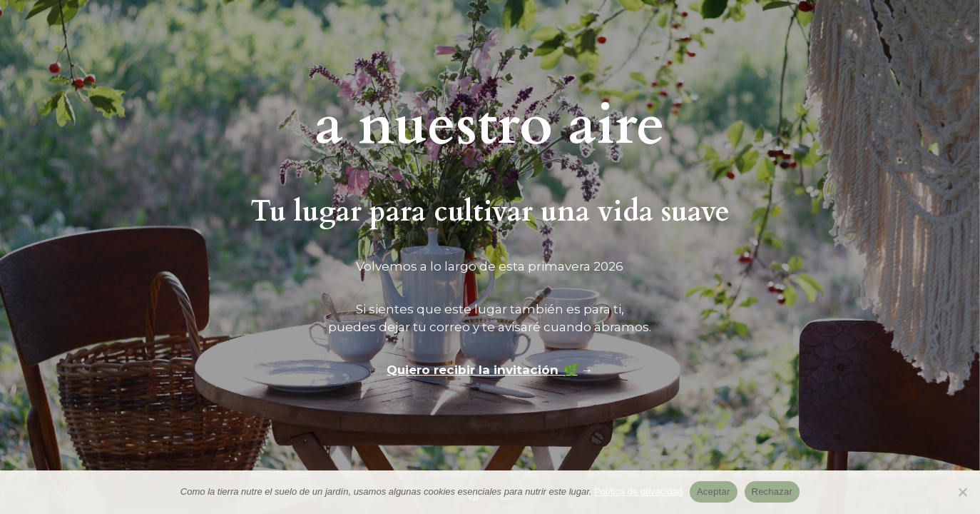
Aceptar (714, 492)
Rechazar (772, 492)
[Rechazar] (962, 492)
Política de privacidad (638, 492)
